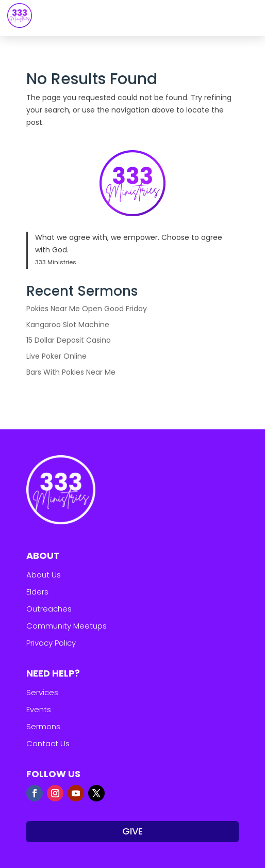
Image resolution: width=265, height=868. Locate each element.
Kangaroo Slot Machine (68, 325)
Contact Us (48, 743)
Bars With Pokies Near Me (71, 372)
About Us (44, 575)
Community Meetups (67, 626)
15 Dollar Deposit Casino (69, 340)
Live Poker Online (56, 356)
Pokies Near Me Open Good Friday (87, 309)
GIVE (132, 831)
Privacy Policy (51, 643)
